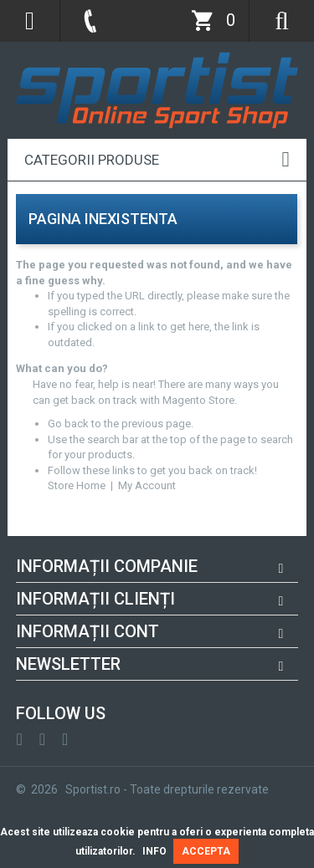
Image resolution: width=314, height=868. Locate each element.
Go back (68, 424)
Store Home (77, 485)
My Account (147, 485)
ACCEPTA (206, 851)
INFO (154, 851)
